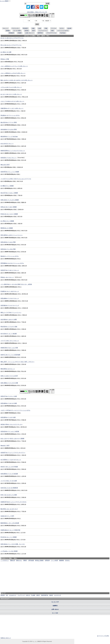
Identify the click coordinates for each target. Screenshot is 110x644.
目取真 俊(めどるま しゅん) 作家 (9, 348)
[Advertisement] (55, 566)
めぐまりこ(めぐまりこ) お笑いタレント (11, 94)
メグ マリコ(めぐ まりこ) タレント (10, 341)
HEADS (3, 595)
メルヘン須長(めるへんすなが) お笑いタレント (13, 73)
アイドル (54, 28)
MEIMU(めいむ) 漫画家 (7, 228)
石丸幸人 (67, 560)
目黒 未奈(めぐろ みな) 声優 (8, 242)
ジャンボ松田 (54, 560)
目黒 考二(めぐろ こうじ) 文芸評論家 (10, 355)
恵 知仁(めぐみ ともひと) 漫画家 (9, 214)
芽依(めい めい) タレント (7, 277)
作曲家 (20, 33)
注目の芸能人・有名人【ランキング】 (37, 12)
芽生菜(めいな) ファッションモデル (10, 115)
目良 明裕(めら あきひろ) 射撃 (9, 320)
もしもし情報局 (4, 1)
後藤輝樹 (61, 560)
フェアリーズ (21, 595)
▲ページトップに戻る (103, 636)
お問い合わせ (55, 609)
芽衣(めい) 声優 (5, 59)
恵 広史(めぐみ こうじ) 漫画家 (9, 537)
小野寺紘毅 (31, 560)
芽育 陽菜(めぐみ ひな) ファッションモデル (12, 263)
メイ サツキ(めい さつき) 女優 (9, 481)
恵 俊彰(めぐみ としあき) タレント (10, 291)
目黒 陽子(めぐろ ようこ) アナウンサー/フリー (13, 453)
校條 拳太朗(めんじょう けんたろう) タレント (13, 151)
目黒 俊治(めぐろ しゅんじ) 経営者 (10, 431)
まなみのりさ (13, 595)
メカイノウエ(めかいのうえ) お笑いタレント (12, 101)
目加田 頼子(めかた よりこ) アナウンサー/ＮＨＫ (14, 502)
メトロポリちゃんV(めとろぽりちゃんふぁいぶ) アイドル (16, 179)
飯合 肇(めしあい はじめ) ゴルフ (9, 509)
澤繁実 (25, 560)
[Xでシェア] (28, 7)
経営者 (27, 31)
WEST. (38, 595)
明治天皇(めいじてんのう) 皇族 (9, 327)
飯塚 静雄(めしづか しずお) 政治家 (10, 523)
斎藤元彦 (12, 560)
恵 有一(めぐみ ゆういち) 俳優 (9, 495)
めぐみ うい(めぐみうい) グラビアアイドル (12, 38)
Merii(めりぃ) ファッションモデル (10, 256)
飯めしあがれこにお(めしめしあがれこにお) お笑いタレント (17, 80)
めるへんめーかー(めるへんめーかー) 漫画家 (12, 439)
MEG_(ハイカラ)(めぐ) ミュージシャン (11, 312)
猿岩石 (51, 595)
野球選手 (25, 28)
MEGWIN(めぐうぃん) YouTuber (9, 137)
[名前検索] (35, 4)
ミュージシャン (43, 31)
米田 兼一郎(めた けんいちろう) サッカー (12, 424)
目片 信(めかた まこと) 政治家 (9, 334)
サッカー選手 (17, 31)
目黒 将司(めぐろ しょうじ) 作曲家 (10, 172)
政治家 (69, 28)
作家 (52, 31)
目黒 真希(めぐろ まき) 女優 (8, 417)
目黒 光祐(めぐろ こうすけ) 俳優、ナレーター (13, 544)
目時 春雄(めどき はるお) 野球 (9, 129)
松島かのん (19, 560)
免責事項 (55, 606)
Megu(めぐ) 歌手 (5, 446)
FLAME (33, 595)
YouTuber (63, 33)
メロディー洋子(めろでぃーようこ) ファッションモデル (15, 410)
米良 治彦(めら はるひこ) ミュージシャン (12, 235)
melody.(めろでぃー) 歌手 (7, 516)
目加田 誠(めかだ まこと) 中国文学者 (10, 530)
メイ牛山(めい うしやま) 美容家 (9, 551)
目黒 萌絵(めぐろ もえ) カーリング (10, 305)
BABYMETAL (45, 595)
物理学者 (40, 33)
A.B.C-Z (28, 595)
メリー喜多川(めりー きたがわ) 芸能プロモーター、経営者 (16, 284)
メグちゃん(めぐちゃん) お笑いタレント (11, 87)
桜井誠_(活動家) (39, 560)
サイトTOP (55, 613)
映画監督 (11, 33)
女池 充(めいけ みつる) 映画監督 (9, 488)
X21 (7, 595)
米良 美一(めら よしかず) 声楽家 (9, 467)
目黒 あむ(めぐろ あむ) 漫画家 (9, 207)
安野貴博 (47, 560)
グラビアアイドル (51, 33)
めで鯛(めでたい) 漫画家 (7, 186)
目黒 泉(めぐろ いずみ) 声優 (8, 249)
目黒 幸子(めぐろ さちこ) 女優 (9, 396)
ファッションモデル (63, 31)
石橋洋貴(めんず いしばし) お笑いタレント (12, 108)
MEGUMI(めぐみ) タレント (8, 369)
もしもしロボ (55, 602)
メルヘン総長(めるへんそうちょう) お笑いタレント (14, 66)
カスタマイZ (57, 595)
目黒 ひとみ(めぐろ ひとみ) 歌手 (9, 376)
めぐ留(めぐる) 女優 (6, 52)
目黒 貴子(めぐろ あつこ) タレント (10, 270)
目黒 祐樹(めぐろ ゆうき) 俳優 (9, 403)
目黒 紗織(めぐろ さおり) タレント (10, 298)
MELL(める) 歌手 (5, 165)
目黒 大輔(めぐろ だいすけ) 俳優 (9, 383)
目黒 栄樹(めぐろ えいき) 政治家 (9, 474)
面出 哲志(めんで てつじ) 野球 (9, 122)
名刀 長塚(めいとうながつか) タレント (11, 460)
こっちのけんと (5, 560)
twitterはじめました (6, 638)
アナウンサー (16, 28)
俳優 (33, 28)
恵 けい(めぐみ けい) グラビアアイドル (11, 45)
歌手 (34, 31)
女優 (40, 28)
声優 (46, 28)
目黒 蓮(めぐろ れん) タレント (9, 158)
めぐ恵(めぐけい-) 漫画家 (7, 221)
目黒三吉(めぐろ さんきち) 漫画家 (10, 200)
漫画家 (8, 31)
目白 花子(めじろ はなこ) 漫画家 (9, 193)
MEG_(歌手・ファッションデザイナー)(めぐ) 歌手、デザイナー (17, 362)
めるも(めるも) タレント (7, 144)
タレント (5, 28)
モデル (62, 28)
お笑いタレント (30, 33)
